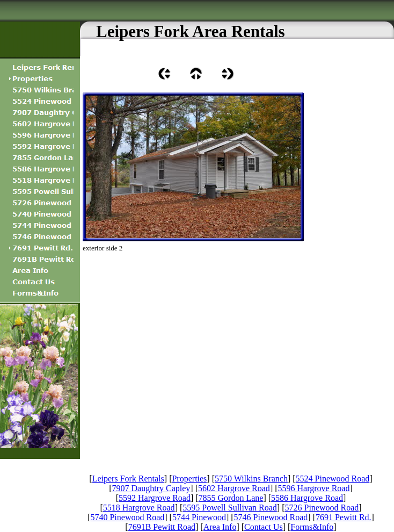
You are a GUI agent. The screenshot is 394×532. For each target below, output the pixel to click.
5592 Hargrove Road (155, 498)
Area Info (220, 527)
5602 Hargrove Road (234, 488)
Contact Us (264, 527)
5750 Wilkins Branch (251, 479)
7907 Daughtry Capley (151, 488)
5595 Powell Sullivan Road (230, 508)
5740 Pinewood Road (127, 517)
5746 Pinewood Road (271, 517)
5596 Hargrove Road (314, 488)
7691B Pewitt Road (162, 527)
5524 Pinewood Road (333, 479)
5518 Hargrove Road (139, 508)
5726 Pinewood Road (322, 508)
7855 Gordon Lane (231, 498)
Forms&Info (312, 527)
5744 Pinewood (199, 517)
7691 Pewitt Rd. (344, 517)
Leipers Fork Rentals (128, 479)
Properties (189, 479)
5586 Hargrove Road (307, 498)
